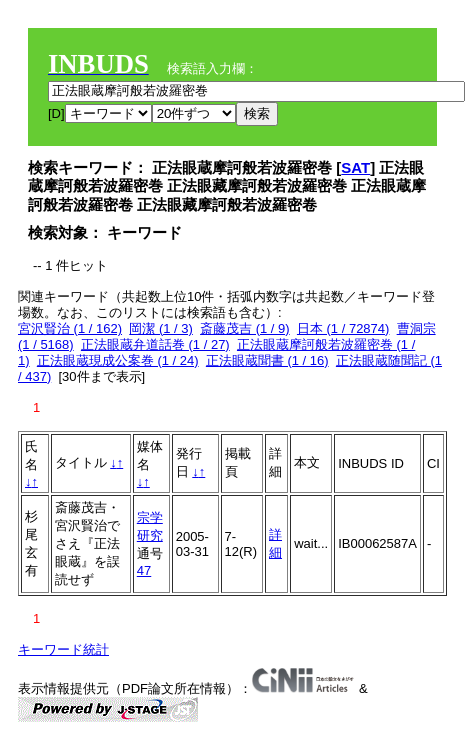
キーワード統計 (63, 649)
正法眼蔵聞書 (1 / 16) (267, 360)
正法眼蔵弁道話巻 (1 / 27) (155, 344)
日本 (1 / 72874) (343, 328)
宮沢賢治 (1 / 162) (70, 328)
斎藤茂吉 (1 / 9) (245, 328)
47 (144, 570)
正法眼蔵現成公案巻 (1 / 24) (118, 360)
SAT (355, 167)
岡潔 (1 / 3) (161, 328)
